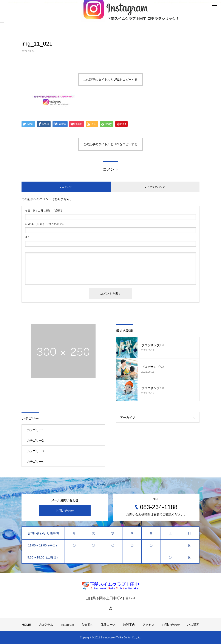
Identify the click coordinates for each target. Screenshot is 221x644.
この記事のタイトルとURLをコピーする (110, 80)
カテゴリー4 (35, 462)
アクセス (148, 625)
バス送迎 (193, 625)
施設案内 (129, 625)
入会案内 (87, 625)
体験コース (108, 625)
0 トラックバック (155, 187)
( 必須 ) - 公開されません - (46, 224)
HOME (26, 625)
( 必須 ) (43, 211)
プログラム (46, 625)
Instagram (67, 625)
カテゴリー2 (35, 441)
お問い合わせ (65, 511)
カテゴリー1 (35, 430)
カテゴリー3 (35, 451)
